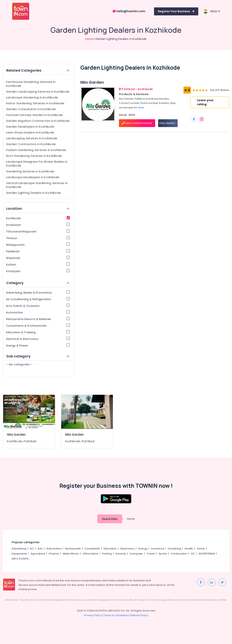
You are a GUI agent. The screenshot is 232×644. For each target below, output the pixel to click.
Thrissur (38, 238)
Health (189, 549)
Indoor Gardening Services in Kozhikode (35, 103)
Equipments (19, 554)
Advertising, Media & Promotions (38, 293)
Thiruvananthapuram (38, 231)
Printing (107, 554)
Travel (151, 554)
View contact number (137, 123)
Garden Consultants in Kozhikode (31, 109)
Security (121, 554)
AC (32, 549)
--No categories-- (19, 364)
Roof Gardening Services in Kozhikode (34, 156)
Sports (163, 554)
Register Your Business (176, 11)
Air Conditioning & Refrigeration (38, 299)
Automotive (38, 312)
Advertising (19, 549)
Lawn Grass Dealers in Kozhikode (30, 132)
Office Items (90, 554)
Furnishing (174, 549)
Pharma (54, 554)
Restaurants (73, 549)
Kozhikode (38, 218)
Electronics (128, 549)
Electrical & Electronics (38, 339)
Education (110, 549)
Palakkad (38, 251)
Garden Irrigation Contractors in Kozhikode (38, 121)
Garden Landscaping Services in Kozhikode (38, 92)
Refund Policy (139, 615)
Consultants (92, 549)
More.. (142, 107)
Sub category (38, 356)
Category (38, 283)
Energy (143, 549)
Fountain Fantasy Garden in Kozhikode (34, 115)
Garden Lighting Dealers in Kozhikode (33, 193)
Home (90, 39)
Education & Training (38, 332)
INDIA (212, 11)
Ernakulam (38, 225)
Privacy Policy (93, 615)
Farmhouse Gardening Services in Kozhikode (31, 84)
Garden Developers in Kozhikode (30, 127)
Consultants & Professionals (38, 326)
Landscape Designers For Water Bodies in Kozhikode (37, 164)
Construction (179, 554)
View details (168, 123)
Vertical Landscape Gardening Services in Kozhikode (37, 185)
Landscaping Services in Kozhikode (32, 138)
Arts (40, 549)
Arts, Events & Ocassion (38, 306)
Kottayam (38, 271)
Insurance (158, 549)
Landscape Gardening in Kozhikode (32, 97)
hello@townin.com (129, 11)
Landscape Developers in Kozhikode (33, 177)
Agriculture (38, 554)
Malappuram (38, 245)
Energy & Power (38, 345)
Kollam (38, 265)
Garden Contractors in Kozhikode (31, 144)
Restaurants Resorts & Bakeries (38, 319)
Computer (136, 554)
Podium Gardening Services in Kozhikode (36, 150)
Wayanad (38, 258)
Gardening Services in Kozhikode (30, 171)
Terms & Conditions (116, 615)
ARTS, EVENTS (20, 559)
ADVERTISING (207, 554)
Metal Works (71, 554)
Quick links (110, 519)
